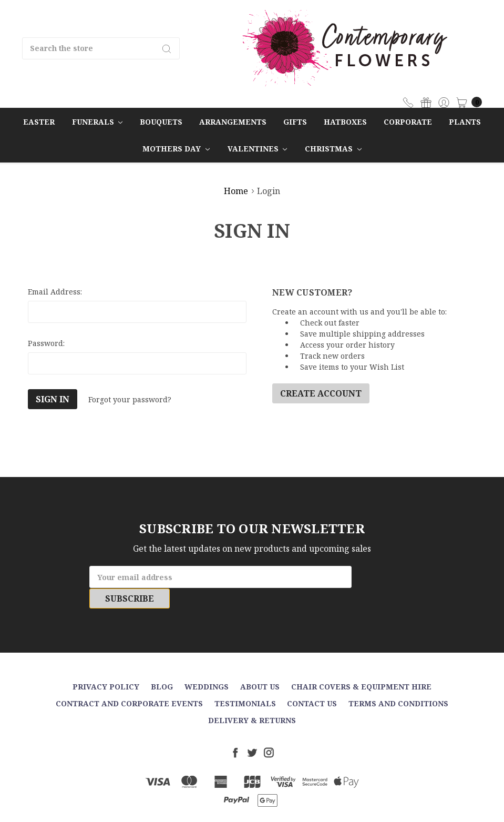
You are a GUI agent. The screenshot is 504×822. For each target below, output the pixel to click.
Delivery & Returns (252, 700)
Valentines (258, 149)
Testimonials (245, 683)
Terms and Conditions (398, 683)
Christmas (333, 149)
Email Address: (55, 292)
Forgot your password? (130, 399)
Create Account (321, 393)
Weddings (207, 666)
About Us (260, 666)
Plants (465, 122)
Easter (39, 122)
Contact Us (312, 683)
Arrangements (233, 122)
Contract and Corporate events (129, 683)
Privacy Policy (106, 666)
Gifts (295, 122)
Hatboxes (345, 122)
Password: (46, 343)
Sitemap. (302, 806)
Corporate (408, 122)
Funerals (97, 122)
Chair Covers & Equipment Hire (361, 666)
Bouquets (161, 122)
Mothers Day (176, 149)
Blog (162, 666)
